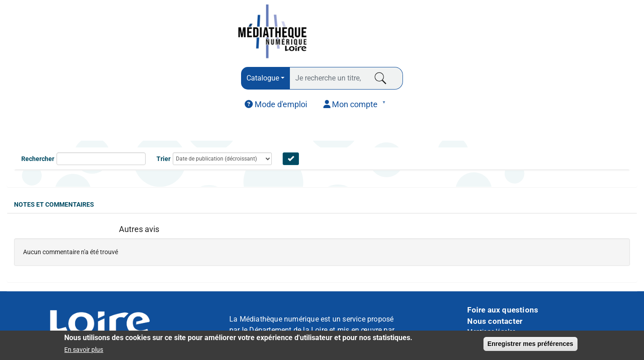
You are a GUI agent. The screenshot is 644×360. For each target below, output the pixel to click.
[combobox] (265, 78)
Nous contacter (495, 321)
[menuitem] (276, 104)
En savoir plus (84, 350)
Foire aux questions (503, 310)
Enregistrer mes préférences (530, 344)
